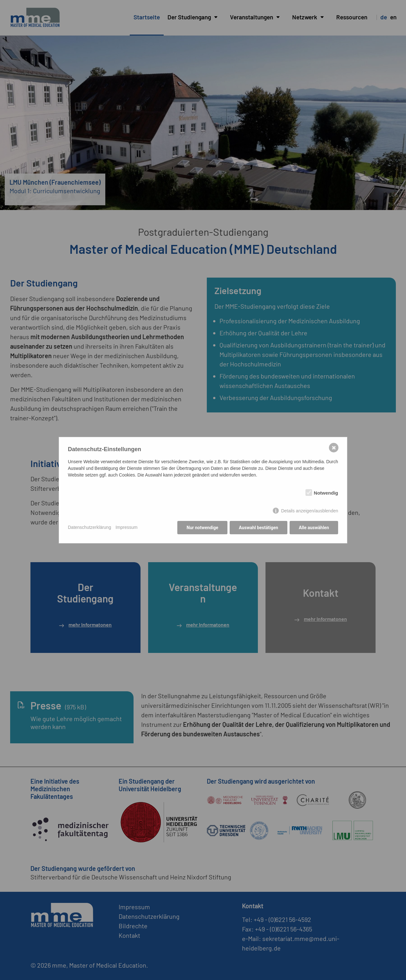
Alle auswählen (314, 528)
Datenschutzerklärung (89, 527)
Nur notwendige (202, 528)
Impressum (126, 527)
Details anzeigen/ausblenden (310, 511)
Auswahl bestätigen (259, 528)
